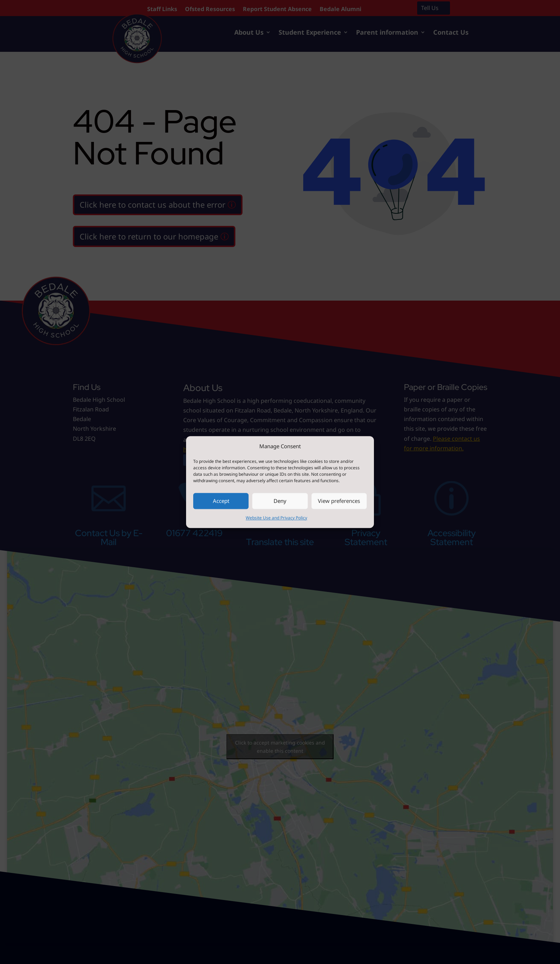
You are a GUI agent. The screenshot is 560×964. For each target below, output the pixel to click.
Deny (280, 501)
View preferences (339, 501)
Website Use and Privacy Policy (276, 518)
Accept (221, 501)
